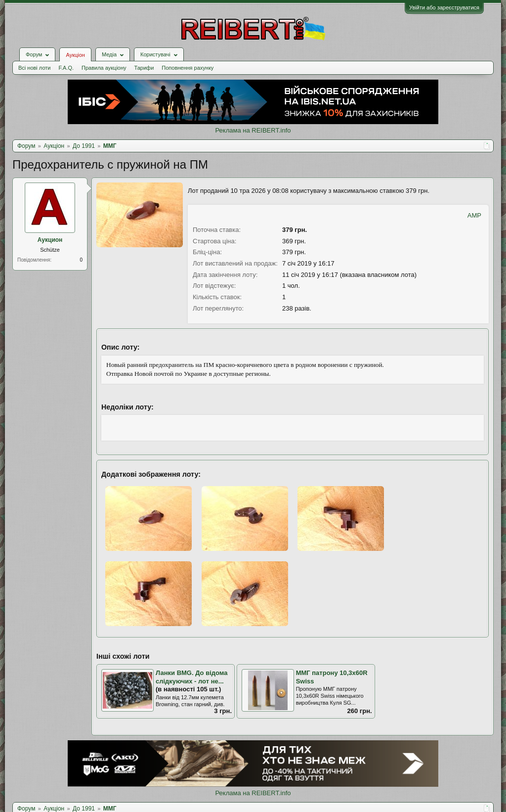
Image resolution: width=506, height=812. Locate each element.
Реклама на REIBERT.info (253, 130)
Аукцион (50, 240)
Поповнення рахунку (188, 68)
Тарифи (144, 68)
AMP (474, 215)
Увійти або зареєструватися (444, 7)
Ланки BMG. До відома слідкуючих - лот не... (191, 677)
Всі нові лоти (34, 68)
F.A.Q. (66, 68)
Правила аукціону (104, 68)
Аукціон (75, 55)
